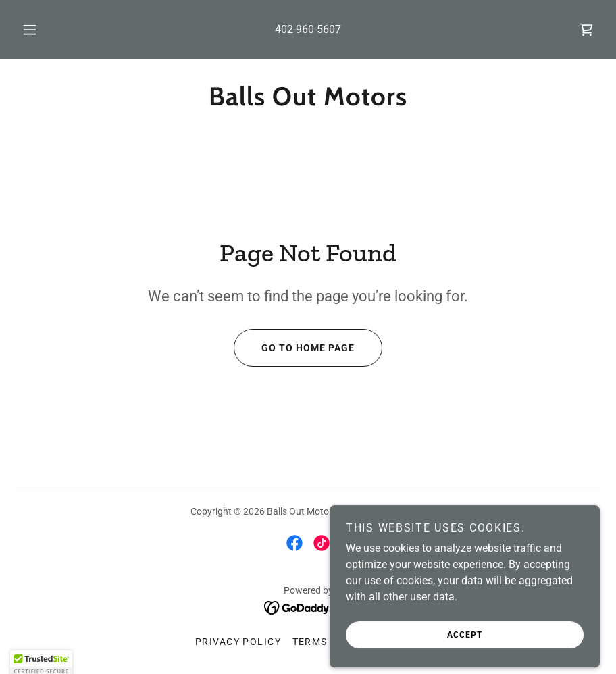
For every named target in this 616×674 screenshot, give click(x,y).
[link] (586, 30)
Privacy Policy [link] (238, 642)
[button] (42, 30)
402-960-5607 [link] (308, 29)
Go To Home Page (294, 348)
